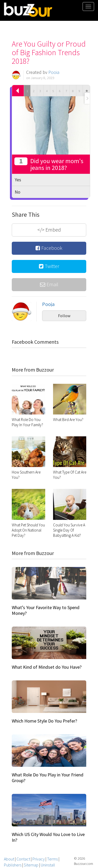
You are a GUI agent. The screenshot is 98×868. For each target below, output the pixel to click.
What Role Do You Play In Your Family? (27, 422)
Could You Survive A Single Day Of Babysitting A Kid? (69, 530)
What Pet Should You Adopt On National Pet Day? (28, 530)
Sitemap (31, 865)
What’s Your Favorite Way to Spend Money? (46, 610)
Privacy (39, 859)
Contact (23, 859)
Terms (52, 859)
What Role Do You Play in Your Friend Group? (48, 778)
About (9, 859)
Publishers (13, 865)
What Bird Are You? (68, 420)
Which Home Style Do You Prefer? (44, 721)
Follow (64, 316)
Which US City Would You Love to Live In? (48, 837)
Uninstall (48, 865)
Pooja (54, 72)
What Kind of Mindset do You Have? (47, 667)
